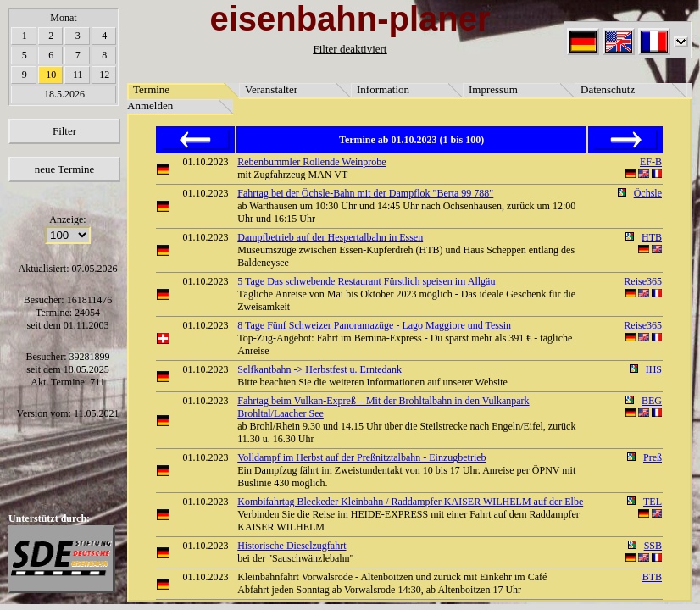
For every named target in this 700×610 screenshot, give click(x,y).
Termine (151, 89)
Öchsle (648, 193)
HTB (652, 237)
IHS (654, 369)
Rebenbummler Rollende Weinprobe (311, 162)
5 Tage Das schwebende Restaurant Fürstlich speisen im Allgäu (366, 281)
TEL (653, 502)
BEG (652, 401)
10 (51, 75)
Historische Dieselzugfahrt (292, 546)
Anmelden (150, 105)
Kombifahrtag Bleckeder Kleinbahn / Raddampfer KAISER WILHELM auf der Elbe (410, 502)
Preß (653, 457)
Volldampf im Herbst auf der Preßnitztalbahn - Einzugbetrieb (361, 457)
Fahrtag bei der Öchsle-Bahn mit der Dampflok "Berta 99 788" (365, 193)
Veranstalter (271, 89)
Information (383, 89)
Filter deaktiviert (350, 49)
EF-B (651, 162)
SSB (653, 546)
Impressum (493, 89)
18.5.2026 (64, 94)
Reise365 (643, 281)
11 (78, 75)
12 (104, 75)
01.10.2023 (206, 162)
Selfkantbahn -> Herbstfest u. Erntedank (319, 369)
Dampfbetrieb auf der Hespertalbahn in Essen (330, 237)
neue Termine (65, 169)
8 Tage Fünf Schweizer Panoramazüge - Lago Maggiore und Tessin (374, 325)
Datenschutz (608, 89)
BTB (652, 577)
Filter (64, 131)
